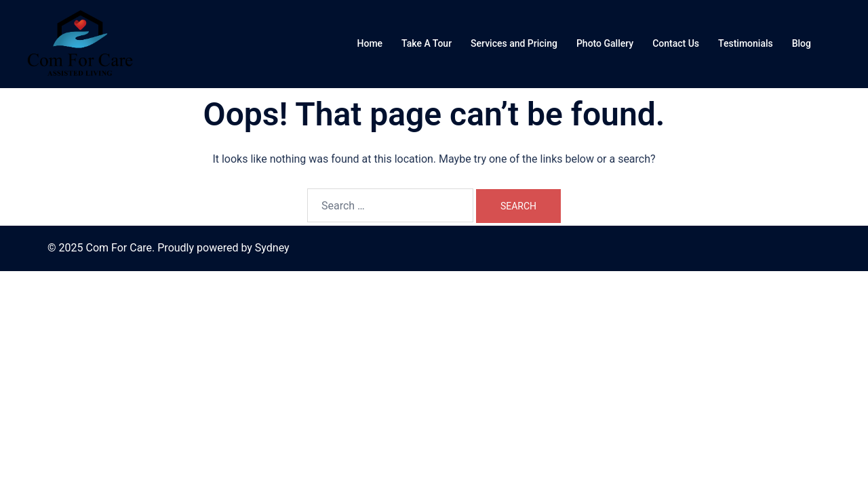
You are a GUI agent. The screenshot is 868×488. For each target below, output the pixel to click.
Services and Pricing (514, 43)
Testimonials (746, 43)
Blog (802, 43)
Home (370, 43)
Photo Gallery (605, 43)
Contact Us (676, 43)
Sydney (272, 248)
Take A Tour (427, 43)
